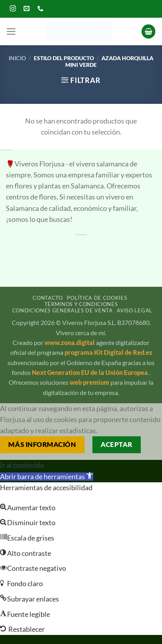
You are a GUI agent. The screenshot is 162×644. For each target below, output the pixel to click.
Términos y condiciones (81, 304)
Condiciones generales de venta (63, 310)
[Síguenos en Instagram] (13, 9)
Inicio (17, 58)
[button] (11, 31)
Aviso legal (134, 310)
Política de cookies (97, 298)
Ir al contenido (22, 465)
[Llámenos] (40, 9)
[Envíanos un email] (27, 9)
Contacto (48, 298)
